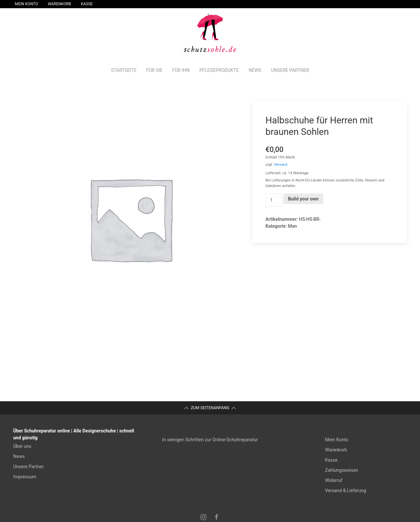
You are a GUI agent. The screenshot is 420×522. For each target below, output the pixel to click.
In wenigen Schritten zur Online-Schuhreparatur (210, 440)
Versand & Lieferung (345, 491)
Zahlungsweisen (341, 470)
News (255, 70)
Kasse (87, 4)
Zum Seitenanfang (210, 408)
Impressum (25, 477)
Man (292, 226)
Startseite (124, 70)
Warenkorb (60, 4)
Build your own (303, 199)
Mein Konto (26, 4)
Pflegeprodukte (219, 70)
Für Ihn (181, 70)
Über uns (22, 446)
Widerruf (334, 480)
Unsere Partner (290, 70)
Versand (281, 165)
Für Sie (154, 70)
